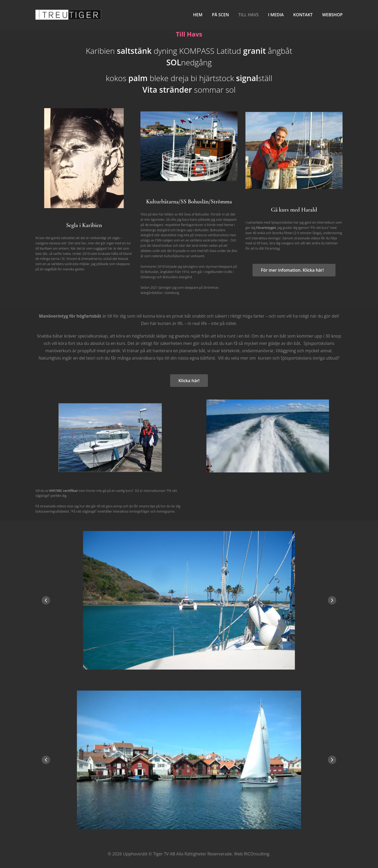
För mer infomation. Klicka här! (294, 270)
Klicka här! (189, 381)
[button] (332, 600)
